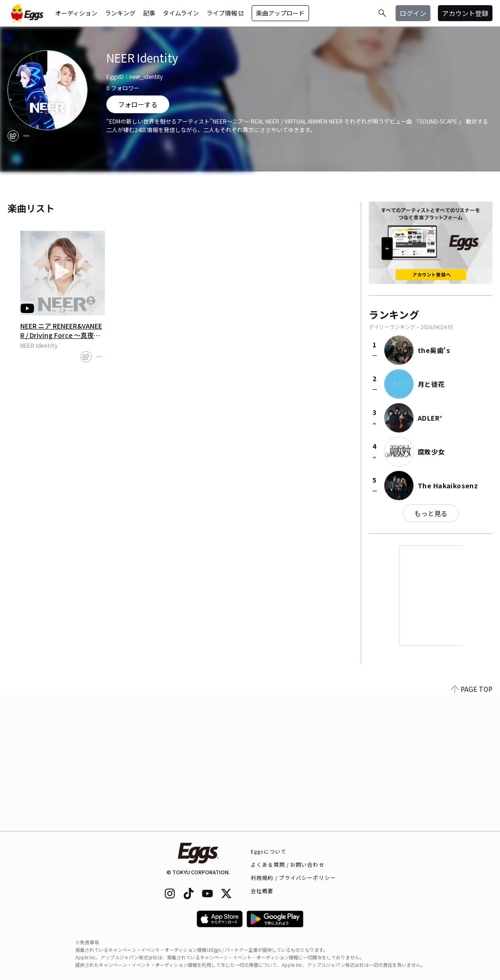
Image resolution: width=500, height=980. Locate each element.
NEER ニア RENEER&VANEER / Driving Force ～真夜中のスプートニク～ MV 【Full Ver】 (62, 330)
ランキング (120, 13)
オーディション (76, 13)
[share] (13, 136)
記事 (149, 13)
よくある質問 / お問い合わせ (288, 864)
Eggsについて (269, 851)
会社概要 (262, 891)
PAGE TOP (472, 825)
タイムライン (181, 13)
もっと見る (431, 513)
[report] (26, 136)
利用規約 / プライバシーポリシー (293, 878)
